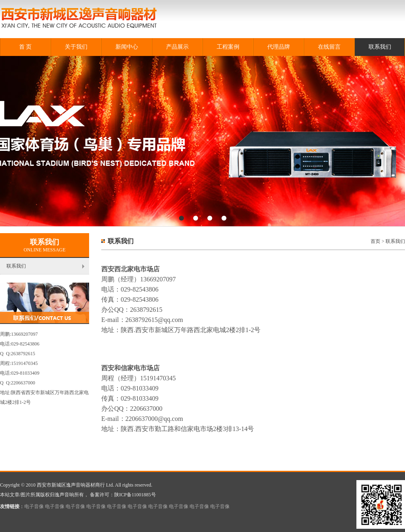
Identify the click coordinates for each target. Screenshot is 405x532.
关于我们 (76, 47)
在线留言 (329, 47)
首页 (375, 241)
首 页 (26, 47)
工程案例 (228, 47)
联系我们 (380, 47)
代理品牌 (279, 47)
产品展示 (177, 47)
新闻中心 (127, 47)
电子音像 (34, 506)
